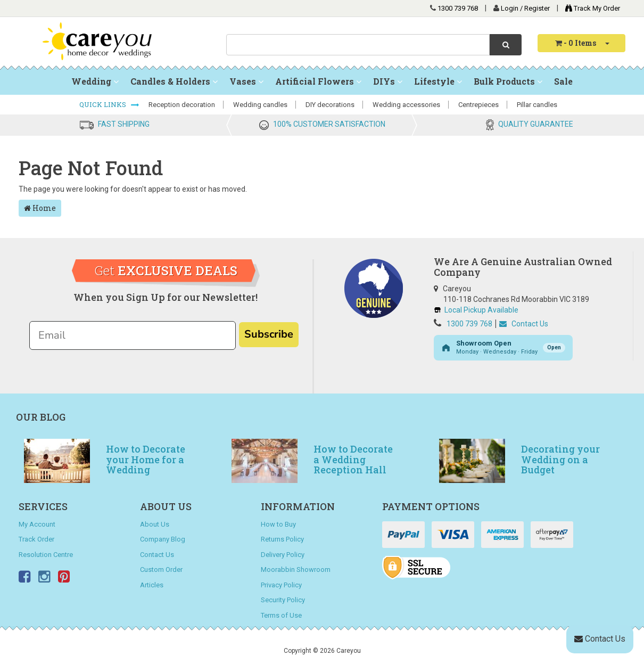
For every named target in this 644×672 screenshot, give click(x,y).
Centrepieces (478, 105)
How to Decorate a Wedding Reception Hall (353, 460)
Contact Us (524, 324)
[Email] (133, 335)
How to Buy (278, 524)
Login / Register (526, 8)
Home (40, 208)
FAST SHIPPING (124, 124)
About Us (155, 524)
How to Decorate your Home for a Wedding (146, 460)
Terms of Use (281, 615)
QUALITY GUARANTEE (536, 124)
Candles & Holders (174, 81)
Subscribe (269, 334)
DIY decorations (330, 105)
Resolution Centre (46, 555)
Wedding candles (260, 105)
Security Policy (283, 600)
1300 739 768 (458, 8)
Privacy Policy (281, 585)
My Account (37, 524)
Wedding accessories (406, 105)
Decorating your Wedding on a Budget (560, 460)
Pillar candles (537, 105)
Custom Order (161, 569)
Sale (563, 81)
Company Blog (163, 539)
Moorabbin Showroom (296, 569)
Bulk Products (508, 81)
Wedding (95, 81)
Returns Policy (282, 539)
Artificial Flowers (318, 81)
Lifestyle (438, 81)
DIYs (388, 81)
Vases (246, 81)
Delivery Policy (283, 555)
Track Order (36, 539)
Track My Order (590, 8)
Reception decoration (182, 105)
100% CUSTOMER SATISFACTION (329, 124)
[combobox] (358, 45)
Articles (152, 585)
